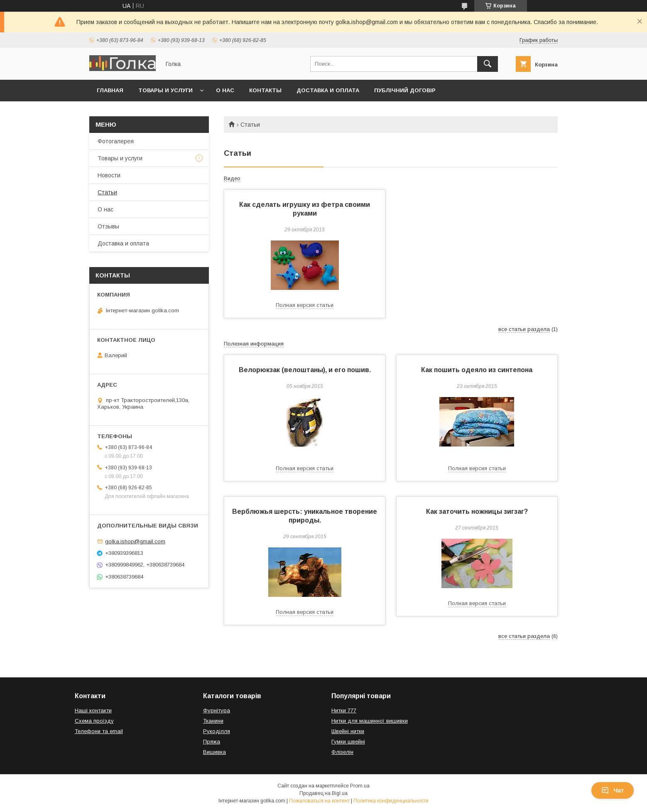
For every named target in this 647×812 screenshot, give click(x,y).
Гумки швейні (348, 742)
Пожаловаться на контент (319, 801)
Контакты (265, 90)
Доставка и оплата (328, 90)
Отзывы (108, 226)
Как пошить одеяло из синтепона (477, 370)
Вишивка (214, 752)
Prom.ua (360, 786)
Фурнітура (217, 710)
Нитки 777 (344, 710)
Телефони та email (99, 731)
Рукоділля (217, 731)
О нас (225, 90)
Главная (110, 90)
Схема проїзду (94, 721)
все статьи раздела (524, 329)
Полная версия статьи (305, 305)
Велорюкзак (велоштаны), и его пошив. (305, 370)
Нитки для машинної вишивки (370, 721)
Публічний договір (405, 90)
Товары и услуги (165, 90)
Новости (109, 175)
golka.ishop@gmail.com (135, 541)
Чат (613, 790)
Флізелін (342, 752)
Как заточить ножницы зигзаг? (477, 511)
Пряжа (212, 742)
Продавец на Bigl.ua (323, 793)
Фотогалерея (116, 141)
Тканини (213, 721)
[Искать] (488, 64)
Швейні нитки (348, 731)
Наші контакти (93, 710)
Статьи (107, 192)
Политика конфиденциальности (391, 801)
